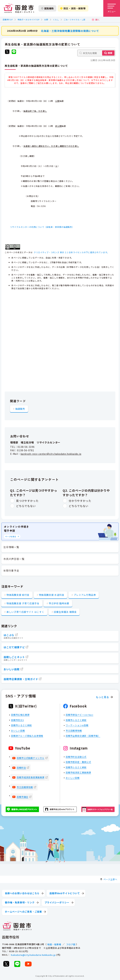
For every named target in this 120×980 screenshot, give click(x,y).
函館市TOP (8, 20)
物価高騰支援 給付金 (18, 595)
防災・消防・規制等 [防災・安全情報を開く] (73, 8)
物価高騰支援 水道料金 (52, 595)
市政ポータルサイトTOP (28, 20)
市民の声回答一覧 (14, 559)
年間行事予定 (11, 571)
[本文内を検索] (96, 53)
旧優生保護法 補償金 (65, 612)
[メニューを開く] (112, 8)
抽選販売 (20, 409)
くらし (56, 20)
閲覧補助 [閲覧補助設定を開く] (47, 8)
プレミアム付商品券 (85, 595)
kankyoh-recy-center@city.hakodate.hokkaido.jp (51, 454)
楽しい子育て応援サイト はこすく (25, 612)
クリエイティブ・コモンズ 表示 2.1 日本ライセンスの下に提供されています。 (71, 252)
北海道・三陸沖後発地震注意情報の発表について (70, 31)
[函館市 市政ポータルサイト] (19, 8)
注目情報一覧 (11, 547)
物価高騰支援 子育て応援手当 (23, 603)
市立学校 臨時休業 (59, 603)
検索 (110, 53)
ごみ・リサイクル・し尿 (75, 20)
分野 (46, 20)
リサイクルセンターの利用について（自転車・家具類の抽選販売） (42, 227)
